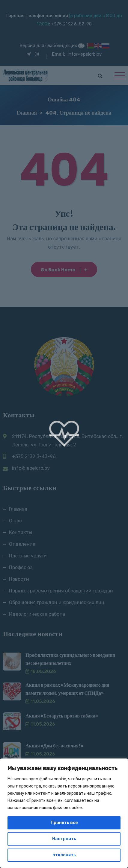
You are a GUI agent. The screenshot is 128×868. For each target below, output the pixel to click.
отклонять (64, 855)
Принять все (64, 823)
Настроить (64, 839)
